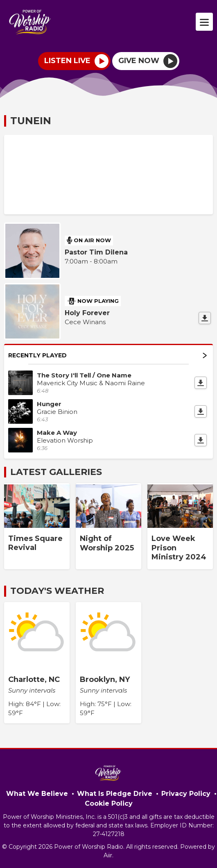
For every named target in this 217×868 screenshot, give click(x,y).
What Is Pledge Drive (115, 794)
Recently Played (107, 355)
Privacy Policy (186, 794)
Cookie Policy (109, 803)
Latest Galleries (56, 472)
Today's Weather (57, 591)
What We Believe (37, 794)
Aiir (108, 855)
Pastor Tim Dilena (96, 252)
